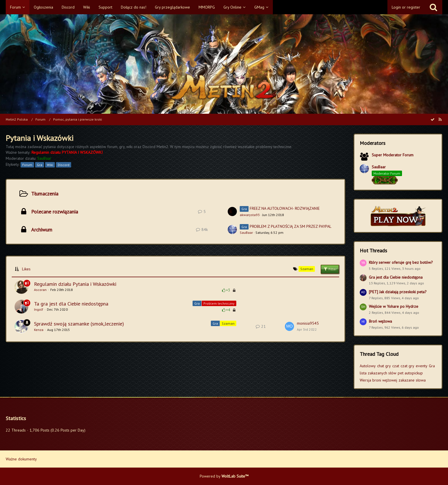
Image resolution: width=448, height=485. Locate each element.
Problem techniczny (219, 303)
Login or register (406, 7)
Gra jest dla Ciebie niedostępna (396, 277)
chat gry (384, 366)
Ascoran (40, 290)
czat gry (407, 366)
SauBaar (246, 232)
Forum (27, 165)
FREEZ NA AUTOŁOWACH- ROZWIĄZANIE (285, 208)
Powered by (224, 476)
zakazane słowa (412, 380)
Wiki (50, 165)
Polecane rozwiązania (55, 212)
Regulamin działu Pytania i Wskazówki (75, 284)
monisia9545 (308, 323)
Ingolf (39, 309)
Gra (40, 165)
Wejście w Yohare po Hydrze (394, 306)
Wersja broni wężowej (378, 380)
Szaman (228, 323)
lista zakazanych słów (378, 373)
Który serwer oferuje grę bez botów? (401, 262)
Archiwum (42, 230)
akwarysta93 (250, 215)
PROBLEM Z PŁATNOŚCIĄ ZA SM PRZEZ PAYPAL (291, 226)
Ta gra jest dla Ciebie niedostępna (71, 304)
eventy (422, 366)
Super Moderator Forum (393, 155)
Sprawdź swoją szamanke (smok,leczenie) (79, 324)
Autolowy (368, 366)
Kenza (39, 330)
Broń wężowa (380, 321)
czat (396, 366)
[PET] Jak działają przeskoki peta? (398, 292)
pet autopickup (410, 373)
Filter (330, 269)
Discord (64, 165)
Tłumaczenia (45, 194)
